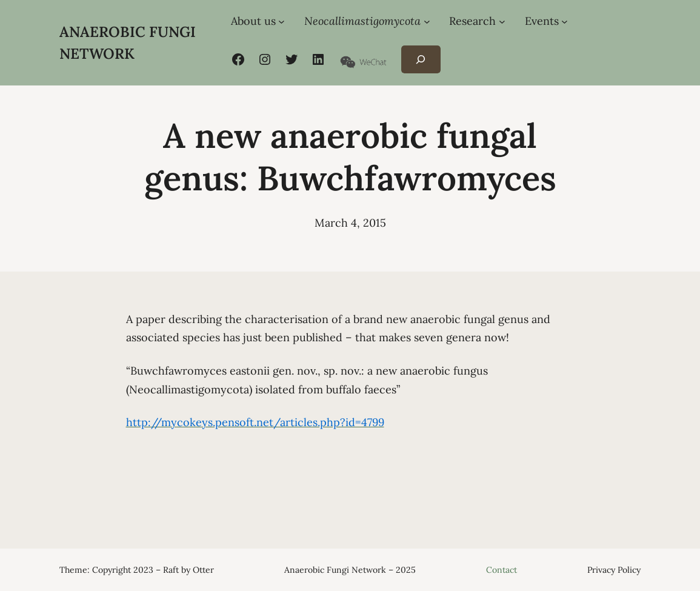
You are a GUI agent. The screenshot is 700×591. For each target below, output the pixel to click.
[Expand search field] (421, 60)
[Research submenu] (502, 22)
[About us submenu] (282, 22)
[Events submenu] (565, 22)
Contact (502, 570)
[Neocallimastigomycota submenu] (427, 22)
